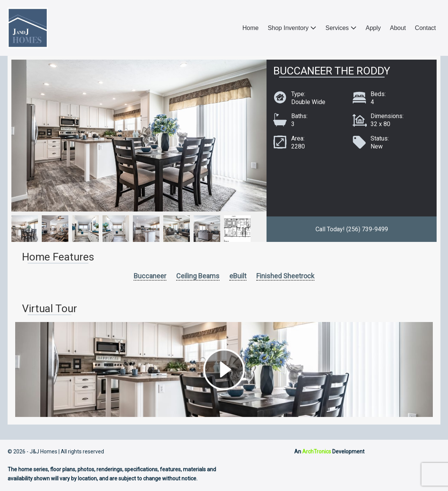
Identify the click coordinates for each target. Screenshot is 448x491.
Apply (373, 28)
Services (341, 28)
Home (250, 28)
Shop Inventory (292, 28)
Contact (425, 28)
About (398, 28)
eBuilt (238, 276)
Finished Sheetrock (285, 276)
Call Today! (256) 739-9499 (352, 229)
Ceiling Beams (198, 276)
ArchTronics (317, 452)
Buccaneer (150, 276)
